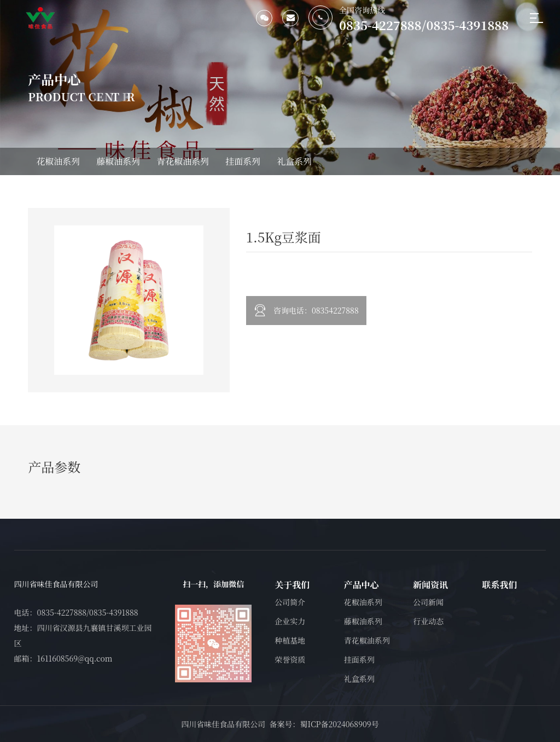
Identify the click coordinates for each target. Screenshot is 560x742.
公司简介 (290, 602)
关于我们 (292, 585)
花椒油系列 (58, 161)
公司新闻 (428, 602)
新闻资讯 (430, 585)
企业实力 (290, 621)
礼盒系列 (294, 161)
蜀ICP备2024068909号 (339, 724)
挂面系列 (243, 161)
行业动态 (428, 621)
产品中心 (361, 585)
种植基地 (290, 640)
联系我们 (500, 585)
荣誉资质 (290, 659)
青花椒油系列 (183, 161)
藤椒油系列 (118, 161)
